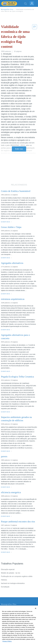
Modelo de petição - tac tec (11, 573)
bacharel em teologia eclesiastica (13, 583)
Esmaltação (5, 587)
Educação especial (8, 569)
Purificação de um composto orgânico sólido (17, 576)
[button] (35, 37)
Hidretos (4, 580)
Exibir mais (19, 149)
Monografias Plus (7, 9)
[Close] (36, 613)
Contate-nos (5, 609)
